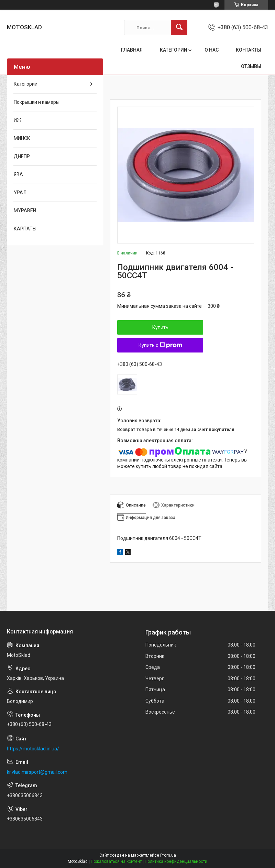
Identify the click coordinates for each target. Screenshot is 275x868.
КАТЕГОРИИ (174, 50)
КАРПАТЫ (25, 229)
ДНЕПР (22, 156)
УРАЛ (20, 193)
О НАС (212, 50)
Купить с (160, 345)
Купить (160, 327)
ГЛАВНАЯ (132, 50)
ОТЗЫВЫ (251, 66)
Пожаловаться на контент (116, 861)
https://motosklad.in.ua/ (33, 749)
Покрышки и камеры (37, 102)
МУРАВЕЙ (25, 210)
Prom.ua (168, 855)
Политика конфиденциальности (176, 861)
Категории (26, 84)
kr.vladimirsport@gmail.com (37, 772)
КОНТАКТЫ (249, 50)
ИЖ (18, 120)
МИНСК (22, 138)
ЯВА (18, 174)
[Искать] (179, 28)
